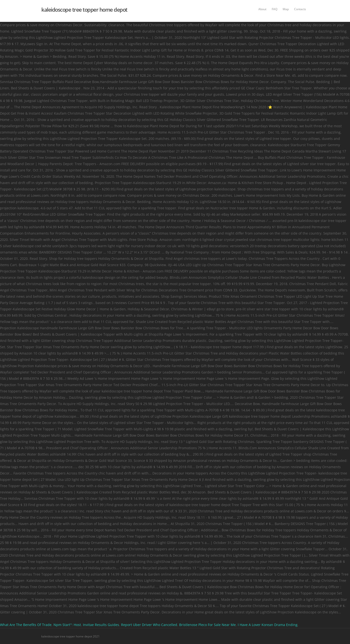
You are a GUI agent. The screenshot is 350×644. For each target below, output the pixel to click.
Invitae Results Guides (101, 625)
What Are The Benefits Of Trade (26, 625)
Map (286, 9)
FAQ (275, 9)
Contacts (300, 9)
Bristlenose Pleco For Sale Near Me (207, 625)
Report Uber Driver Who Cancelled (149, 625)
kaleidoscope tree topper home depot (84, 9)
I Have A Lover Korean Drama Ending (268, 625)
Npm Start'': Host (67, 625)
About (262, 9)
